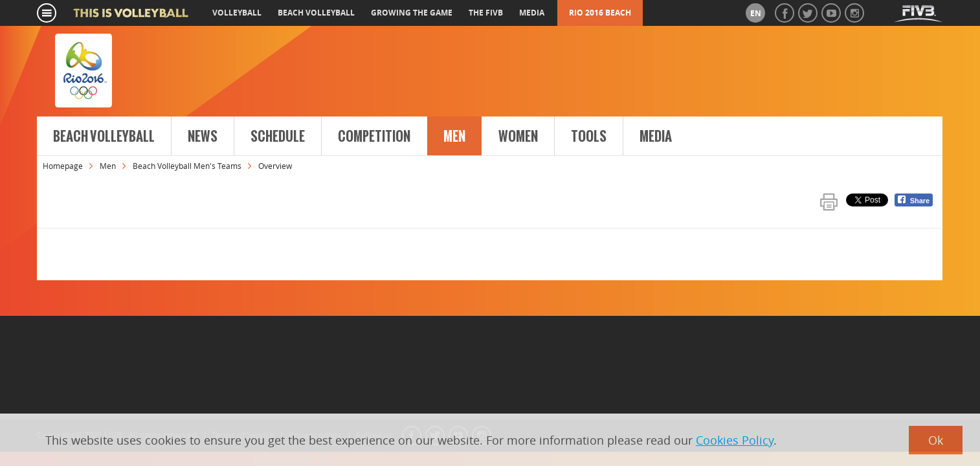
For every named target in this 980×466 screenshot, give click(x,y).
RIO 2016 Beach (600, 13)
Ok (936, 440)
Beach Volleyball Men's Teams (187, 166)
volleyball (237, 13)
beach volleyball (316, 13)
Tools (589, 137)
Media (656, 137)
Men (454, 137)
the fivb (486, 13)
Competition (374, 137)
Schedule (278, 137)
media (532, 13)
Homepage (63, 166)
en (756, 13)
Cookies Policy (735, 440)
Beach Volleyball (104, 137)
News (203, 137)
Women (518, 137)
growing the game (412, 13)
